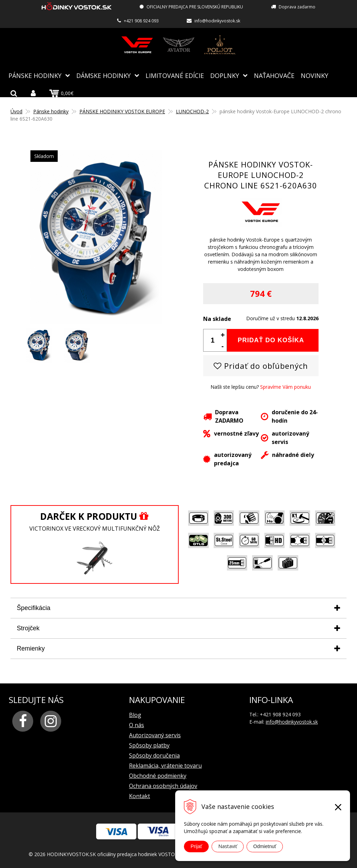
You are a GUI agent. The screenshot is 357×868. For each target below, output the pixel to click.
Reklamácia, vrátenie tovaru (165, 765)
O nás (137, 725)
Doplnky (225, 75)
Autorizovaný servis (155, 735)
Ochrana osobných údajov (163, 785)
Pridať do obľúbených (261, 365)
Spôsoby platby (149, 745)
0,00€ (61, 93)
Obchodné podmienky (158, 775)
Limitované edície (175, 75)
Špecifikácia (34, 608)
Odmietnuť (265, 846)
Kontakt (140, 796)
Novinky (315, 75)
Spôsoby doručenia (154, 755)
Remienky (31, 648)
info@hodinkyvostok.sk (217, 21)
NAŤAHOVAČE (274, 75)
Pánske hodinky (35, 75)
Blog (135, 715)
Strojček (28, 628)
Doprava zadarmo (297, 7)
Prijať (196, 846)
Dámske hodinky (103, 75)
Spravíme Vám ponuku (285, 386)
